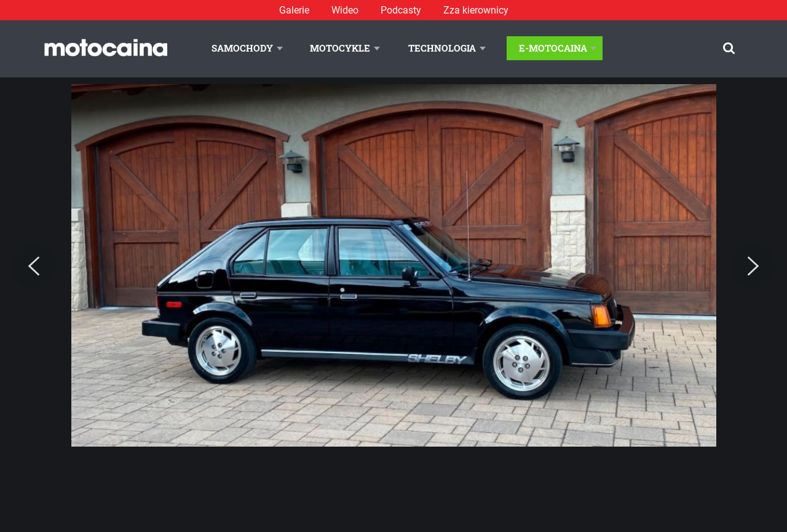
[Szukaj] (729, 48)
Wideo (345, 10)
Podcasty (401, 10)
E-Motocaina (553, 48)
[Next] (753, 267)
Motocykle (340, 48)
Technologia (442, 48)
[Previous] (34, 267)
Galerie (294, 10)
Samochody (242, 48)
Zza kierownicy (476, 10)
